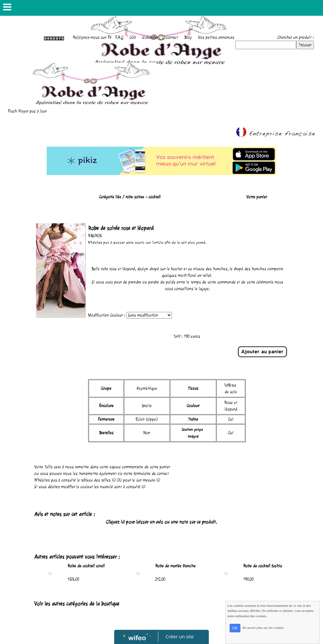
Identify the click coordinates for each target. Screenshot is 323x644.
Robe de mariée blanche (175, 566)
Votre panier (257, 197)
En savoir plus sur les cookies (263, 628)
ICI (114, 480)
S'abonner (150, 37)
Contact (172, 37)
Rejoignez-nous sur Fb (92, 37)
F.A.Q (119, 37)
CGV (133, 37)
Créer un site (180, 636)
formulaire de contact (151, 474)
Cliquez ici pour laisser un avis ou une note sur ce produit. (161, 522)
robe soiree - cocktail (143, 197)
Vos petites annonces (216, 37)
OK (235, 628)
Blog (188, 37)
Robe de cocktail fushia (263, 566)
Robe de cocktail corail (86, 566)
